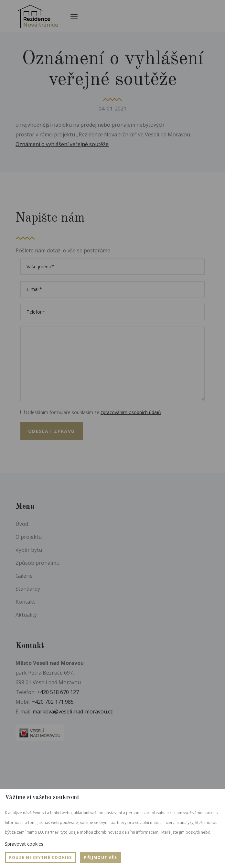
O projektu (29, 537)
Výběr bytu (29, 550)
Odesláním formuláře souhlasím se (91, 412)
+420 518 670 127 (58, 692)
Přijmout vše (100, 857)
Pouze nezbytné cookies (40, 857)
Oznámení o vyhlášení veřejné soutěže (62, 144)
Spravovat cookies (24, 844)
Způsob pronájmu (37, 563)
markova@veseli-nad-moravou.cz (73, 712)
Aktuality (26, 615)
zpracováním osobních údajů (131, 412)
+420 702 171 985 (53, 702)
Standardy (28, 589)
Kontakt (25, 602)
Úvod (22, 524)
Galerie (24, 576)
